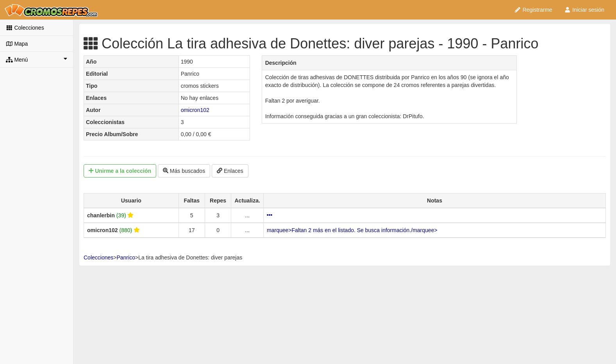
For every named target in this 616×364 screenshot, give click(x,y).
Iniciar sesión (584, 10)
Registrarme (533, 10)
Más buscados (184, 171)
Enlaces (230, 171)
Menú (37, 59)
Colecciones (25, 28)
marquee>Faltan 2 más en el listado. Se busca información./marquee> (352, 230)
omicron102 (195, 110)
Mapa (17, 44)
